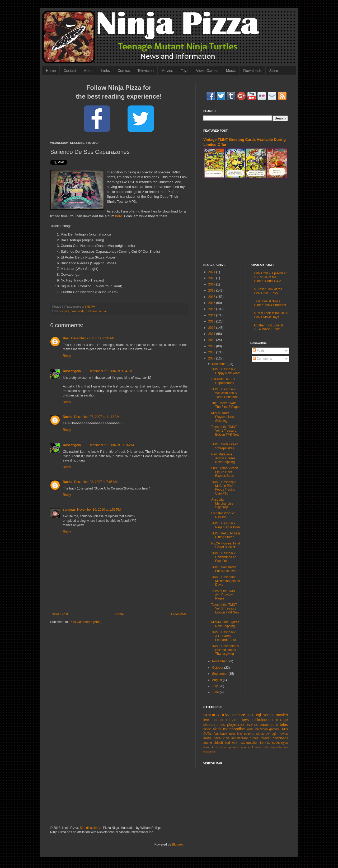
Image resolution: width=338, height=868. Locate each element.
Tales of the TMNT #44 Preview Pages (224, 595)
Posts (259, 350)
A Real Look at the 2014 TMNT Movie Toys (271, 315)
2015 (212, 309)
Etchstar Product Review (223, 515)
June (216, 692)
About (89, 71)
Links (105, 71)
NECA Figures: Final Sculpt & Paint (226, 545)
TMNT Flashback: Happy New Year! (226, 371)
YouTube (253, 729)
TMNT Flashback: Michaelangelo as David (226, 581)
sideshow (263, 734)
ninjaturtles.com (279, 747)
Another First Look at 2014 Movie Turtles (268, 327)
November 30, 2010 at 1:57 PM (99, 510)
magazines (209, 752)
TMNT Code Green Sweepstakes (225, 446)
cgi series (265, 715)
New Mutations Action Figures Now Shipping (223, 458)
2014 (212, 315)
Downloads (252, 71)
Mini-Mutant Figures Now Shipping (225, 624)
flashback (220, 734)
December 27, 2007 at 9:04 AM (110, 371)
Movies (167, 71)
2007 (212, 358)
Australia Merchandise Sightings (222, 503)
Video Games (207, 71)
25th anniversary (235, 738)
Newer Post (60, 614)
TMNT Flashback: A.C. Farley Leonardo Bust (224, 636)
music (103, 311)
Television (146, 71)
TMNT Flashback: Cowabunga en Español (224, 557)
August (217, 680)
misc (221, 724)
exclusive (92, 311)
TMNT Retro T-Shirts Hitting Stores (226, 535)
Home (51, 71)
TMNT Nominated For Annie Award (225, 569)
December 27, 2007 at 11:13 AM (97, 417)
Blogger (177, 844)
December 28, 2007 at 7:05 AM (96, 482)
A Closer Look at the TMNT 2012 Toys (268, 291)
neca (217, 738)
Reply (67, 356)
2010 (212, 340)
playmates (236, 724)
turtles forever (260, 738)
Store (274, 71)
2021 (212, 272)
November (220, 661)
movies (282, 715)
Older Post (179, 614)
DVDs (207, 734)
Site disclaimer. (90, 828)
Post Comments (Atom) (86, 622)
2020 (212, 278)
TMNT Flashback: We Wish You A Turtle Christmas (225, 393)
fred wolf (231, 743)
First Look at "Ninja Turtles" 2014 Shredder (270, 303)
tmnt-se (265, 743)
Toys (184, 71)
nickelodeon (263, 720)
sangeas (69, 510)
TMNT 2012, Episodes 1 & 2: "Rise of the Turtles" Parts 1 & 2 (271, 277)
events (252, 724)
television (243, 715)
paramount (269, 724)
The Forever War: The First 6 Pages (226, 405)
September (220, 674)
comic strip (262, 747)
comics (211, 715)
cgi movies (280, 734)
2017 (212, 297)
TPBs (284, 729)
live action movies (221, 720)
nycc (285, 743)
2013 (212, 321)
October (218, 668)
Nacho (68, 417)
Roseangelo (72, 371)
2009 (212, 346)
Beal (66, 338)
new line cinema (242, 734)
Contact (70, 71)
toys (245, 720)
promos (234, 747)
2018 (212, 290)
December (220, 364)
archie (208, 743)
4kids (217, 729)
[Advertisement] (246, 221)
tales (284, 724)
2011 (212, 334)
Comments (262, 359)
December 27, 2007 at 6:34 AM (93, 338)
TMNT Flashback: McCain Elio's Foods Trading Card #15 (224, 488)
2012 (212, 328)
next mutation (249, 743)
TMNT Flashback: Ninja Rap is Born (226, 525)
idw (226, 715)
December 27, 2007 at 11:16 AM (111, 445)
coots (66, 311)
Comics (124, 71)
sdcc (207, 729)
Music (231, 71)
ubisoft (218, 743)
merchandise (234, 729)
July (215, 686)
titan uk (208, 747)
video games (270, 729)
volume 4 (247, 747)
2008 (212, 352)
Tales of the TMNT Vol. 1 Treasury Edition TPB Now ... (225, 433)
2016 (212, 303)
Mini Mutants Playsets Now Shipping (223, 417)
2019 (212, 284)
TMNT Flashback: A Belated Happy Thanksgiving (225, 650)
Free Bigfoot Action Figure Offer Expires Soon (225, 472)
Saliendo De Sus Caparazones (223, 381)
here (119, 216)
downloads (78, 311)
